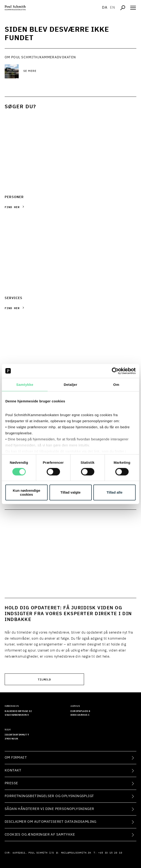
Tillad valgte (70, 492)
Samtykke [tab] (25, 385)
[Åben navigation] (133, 8)
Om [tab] (116, 385)
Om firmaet (16, 758)
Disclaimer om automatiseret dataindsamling (51, 822)
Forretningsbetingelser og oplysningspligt (49, 796)
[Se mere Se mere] (61, 71)
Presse (11, 783)
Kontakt (13, 770)
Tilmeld (44, 679)
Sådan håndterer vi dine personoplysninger (49, 809)
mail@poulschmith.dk (76, 853)
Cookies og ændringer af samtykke (40, 835)
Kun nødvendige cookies (27, 492)
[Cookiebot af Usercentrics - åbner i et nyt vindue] (115, 371)
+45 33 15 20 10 (110, 853)
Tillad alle (114, 492)
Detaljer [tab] (70, 385)
